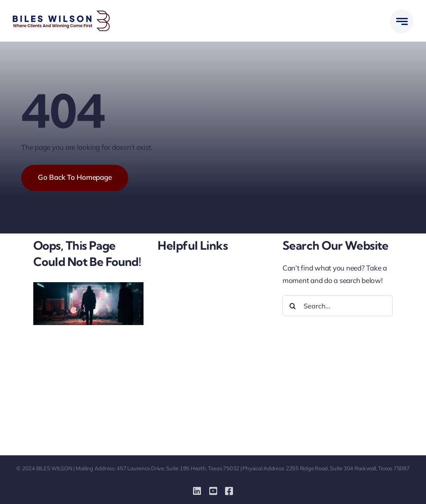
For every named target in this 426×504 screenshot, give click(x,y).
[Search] (293, 306)
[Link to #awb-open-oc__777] (402, 21)
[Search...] (338, 306)
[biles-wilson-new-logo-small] (61, 14)
